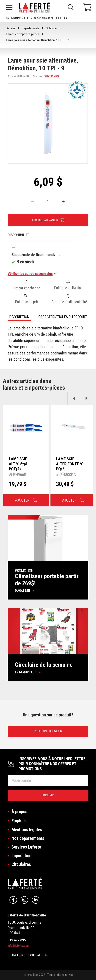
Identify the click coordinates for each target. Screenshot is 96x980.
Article (12, 76)
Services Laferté (26, 847)
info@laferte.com (19, 946)
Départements (31, 28)
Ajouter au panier (45, 220)
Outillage (51, 28)
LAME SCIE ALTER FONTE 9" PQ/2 (70, 464)
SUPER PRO (52, 76)
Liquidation (21, 856)
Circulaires (21, 864)
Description (19, 317)
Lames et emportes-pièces (23, 34)
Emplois (19, 821)
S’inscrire (48, 795)
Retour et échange (27, 285)
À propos (19, 812)
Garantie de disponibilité (69, 299)
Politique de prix (27, 299)
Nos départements (28, 838)
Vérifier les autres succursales (32, 274)
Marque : (38, 76)
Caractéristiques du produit (63, 317)
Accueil (11, 28)
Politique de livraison (69, 285)
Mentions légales (27, 830)
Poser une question (48, 731)
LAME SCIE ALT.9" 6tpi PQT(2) (18, 464)
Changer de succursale (27, 955)
